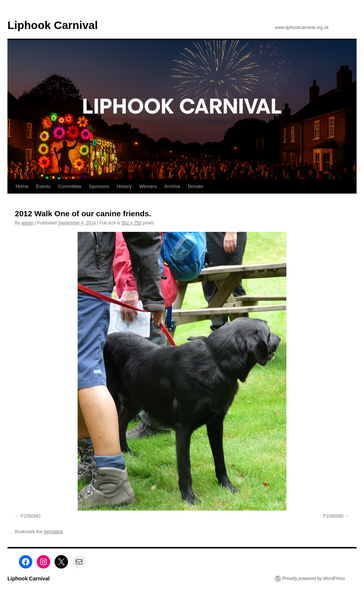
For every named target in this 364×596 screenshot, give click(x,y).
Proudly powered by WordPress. (314, 579)
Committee (70, 186)
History (124, 186)
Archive (172, 186)
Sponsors (99, 186)
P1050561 (31, 516)
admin (27, 223)
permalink (53, 532)
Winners (148, 186)
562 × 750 (131, 223)
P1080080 (333, 516)
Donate (196, 186)
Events (43, 186)
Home (22, 186)
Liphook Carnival (53, 25)
